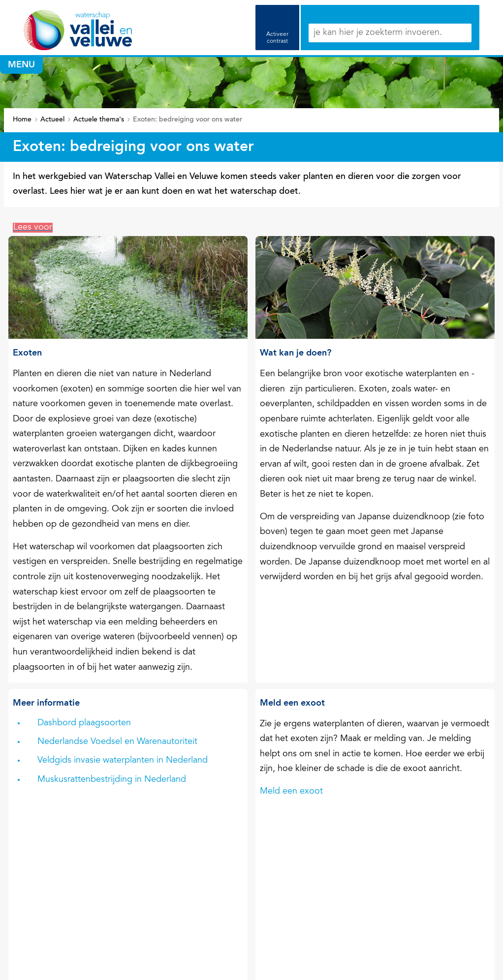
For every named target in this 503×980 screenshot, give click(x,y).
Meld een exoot (291, 792)
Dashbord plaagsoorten (84, 723)
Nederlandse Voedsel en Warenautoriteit (117, 742)
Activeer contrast (277, 38)
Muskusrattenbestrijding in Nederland (112, 780)
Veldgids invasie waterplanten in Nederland (123, 761)
